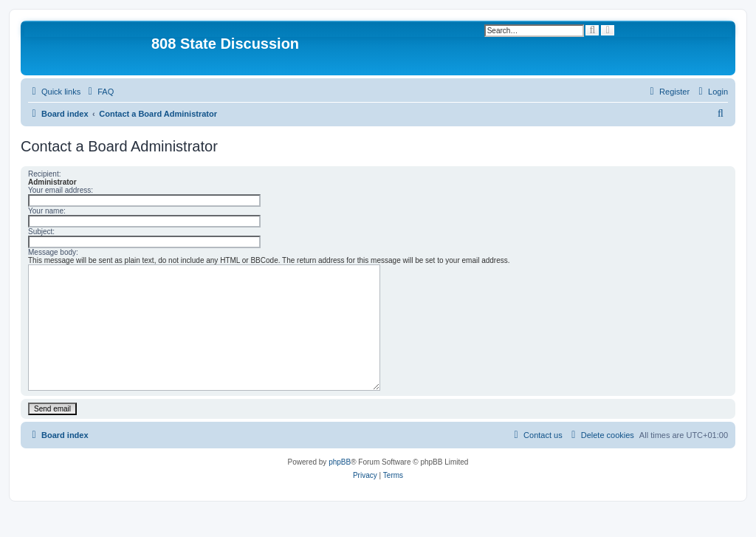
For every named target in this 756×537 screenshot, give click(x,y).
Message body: (53, 252)
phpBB (340, 462)
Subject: (41, 232)
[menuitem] (99, 92)
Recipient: (44, 174)
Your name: (47, 211)
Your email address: (61, 190)
